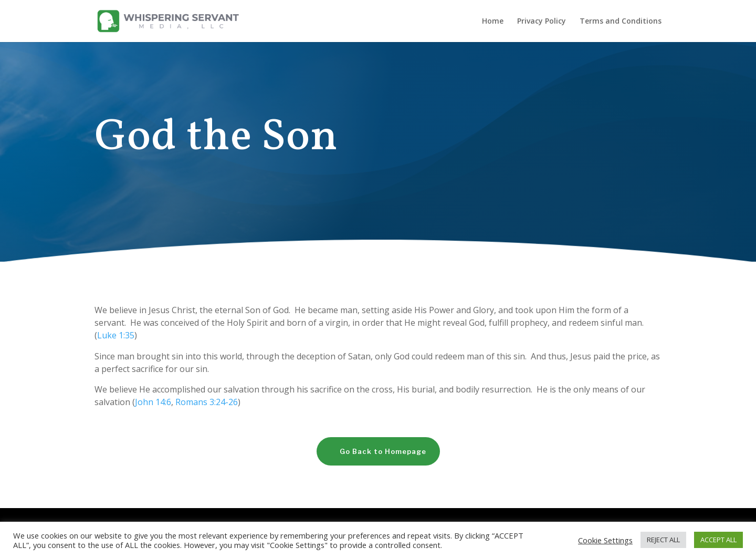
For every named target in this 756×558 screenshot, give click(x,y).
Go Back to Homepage (383, 451)
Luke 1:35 (116, 335)
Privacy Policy (542, 22)
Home (493, 22)
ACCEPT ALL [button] (718, 540)
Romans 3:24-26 (207, 402)
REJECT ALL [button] (663, 540)
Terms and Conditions (621, 22)
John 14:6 (153, 402)
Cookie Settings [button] (605, 540)
